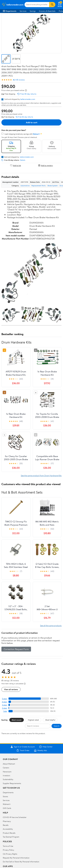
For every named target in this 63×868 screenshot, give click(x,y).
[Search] (52, 5)
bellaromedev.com (28, 99)
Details (23, 160)
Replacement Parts (39, 186)
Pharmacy (7, 821)
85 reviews (20, 80)
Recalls (6, 825)
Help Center (46, 747)
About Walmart (9, 764)
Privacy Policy (8, 850)
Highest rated (33, 720)
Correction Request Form (16, 649)
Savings (33, 11)
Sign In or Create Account (23, 747)
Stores (5, 796)
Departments (10, 11)
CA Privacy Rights (10, 854)
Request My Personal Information (16, 858)
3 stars (5, 705)
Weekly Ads (40, 750)
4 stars (4, 702)
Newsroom (7, 772)
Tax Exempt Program (11, 837)
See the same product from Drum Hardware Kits (41, 475)
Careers (6, 768)
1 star (5, 711)
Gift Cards (7, 808)
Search (57, 726)
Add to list (16, 165)
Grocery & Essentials (47, 11)
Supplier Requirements (12, 783)
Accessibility (8, 829)
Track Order (23, 750)
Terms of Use (8, 846)
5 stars (5, 699)
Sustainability (8, 779)
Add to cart (32, 122)
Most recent (17, 720)
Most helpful (50, 720)
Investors (6, 775)
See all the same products (51, 626)
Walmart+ (7, 804)
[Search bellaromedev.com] (37, 5)
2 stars (5, 708)
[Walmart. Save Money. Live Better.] (13, 5)
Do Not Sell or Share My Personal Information (21, 862)
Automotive (25, 186)
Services (23, 11)
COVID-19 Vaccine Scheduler (15, 817)
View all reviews (11, 689)
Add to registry (46, 165)
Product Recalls (9, 833)
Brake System (53, 186)
